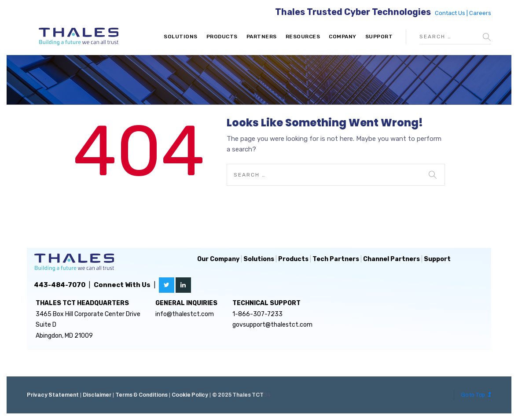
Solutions (181, 37)
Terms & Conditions (141, 395)
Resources (303, 37)
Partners (262, 37)
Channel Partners (391, 259)
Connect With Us (122, 285)
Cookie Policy (190, 395)
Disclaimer (97, 395)
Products (222, 37)
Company (343, 37)
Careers (480, 13)
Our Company (218, 259)
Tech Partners (336, 259)
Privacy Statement (53, 395)
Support (379, 37)
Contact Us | (452, 13)
